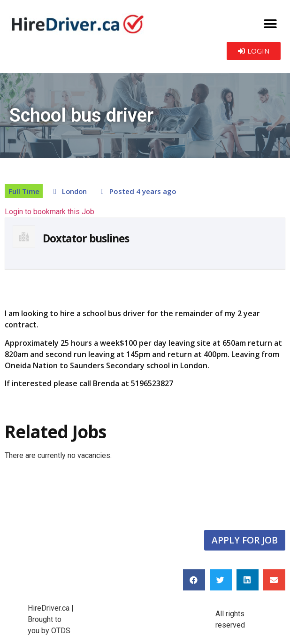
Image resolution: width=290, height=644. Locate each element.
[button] (270, 24)
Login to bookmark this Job (50, 212)
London (74, 191)
